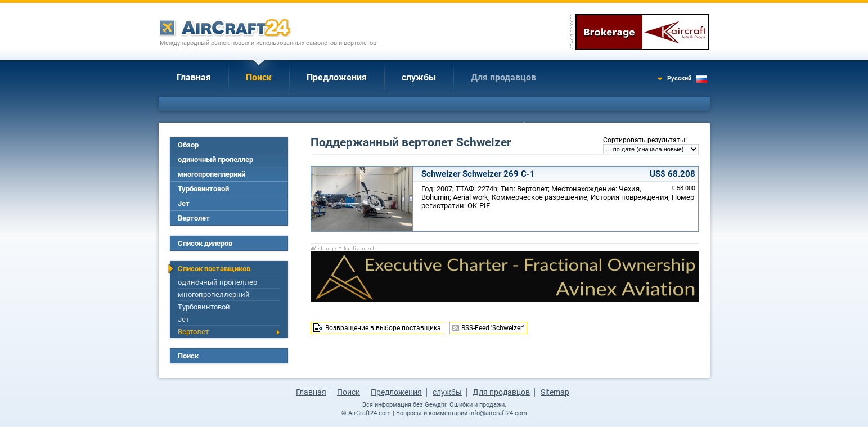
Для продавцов (503, 77)
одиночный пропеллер (215, 159)
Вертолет (194, 218)
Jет (184, 203)
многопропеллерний (212, 174)
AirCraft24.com (370, 413)
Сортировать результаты (644, 140)
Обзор (188, 145)
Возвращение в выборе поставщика (383, 328)
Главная (194, 77)
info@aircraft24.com (498, 413)
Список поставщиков (214, 269)
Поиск (259, 77)
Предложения (337, 77)
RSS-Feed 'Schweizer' (493, 328)
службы (419, 77)
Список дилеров (205, 243)
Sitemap (555, 392)
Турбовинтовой (203, 189)
